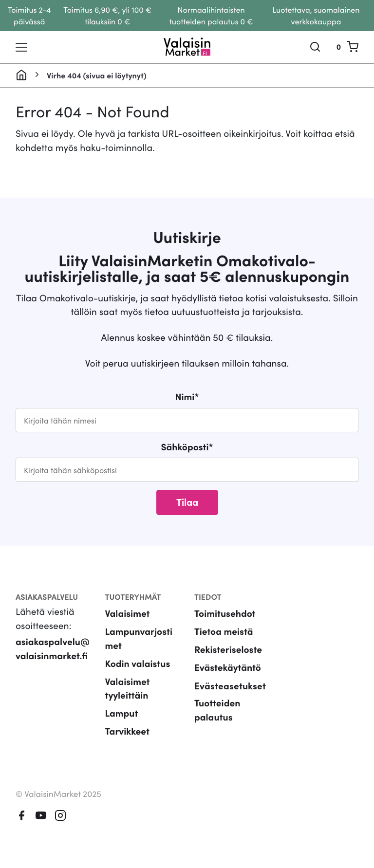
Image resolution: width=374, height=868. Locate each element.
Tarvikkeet (127, 731)
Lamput (122, 713)
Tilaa (187, 501)
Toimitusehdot (225, 613)
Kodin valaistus (138, 663)
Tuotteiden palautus (217, 710)
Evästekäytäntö (228, 667)
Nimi (187, 397)
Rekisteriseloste (228, 649)
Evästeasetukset (230, 685)
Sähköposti (187, 447)
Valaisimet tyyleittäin (128, 688)
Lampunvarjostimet (139, 638)
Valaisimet (128, 613)
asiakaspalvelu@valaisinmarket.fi (53, 648)
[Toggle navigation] (21, 47)
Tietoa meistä (224, 631)
